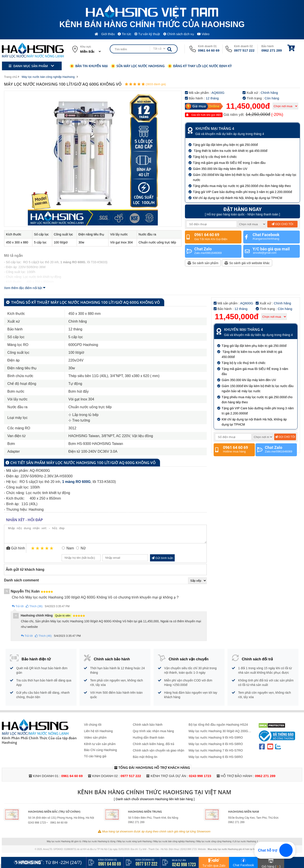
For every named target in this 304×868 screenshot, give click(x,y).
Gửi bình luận (162, 561)
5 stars (52, 552)
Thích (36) (34, 610)
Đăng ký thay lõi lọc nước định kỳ (200, 66)
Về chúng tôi (93, 728)
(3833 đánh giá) (156, 84)
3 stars (42, 552)
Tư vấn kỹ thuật (147, 34)
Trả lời (18, 610)
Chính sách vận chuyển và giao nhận (159, 754)
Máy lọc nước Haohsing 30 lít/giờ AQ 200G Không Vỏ (218, 734)
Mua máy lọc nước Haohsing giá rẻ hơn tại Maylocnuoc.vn (238, 853)
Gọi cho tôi (282, 224)
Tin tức (124, 34)
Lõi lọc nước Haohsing (245, 845)
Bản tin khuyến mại (89, 66)
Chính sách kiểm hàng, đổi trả (154, 747)
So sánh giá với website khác (247, 263)
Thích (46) (43, 639)
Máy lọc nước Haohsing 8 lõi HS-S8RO (216, 747)
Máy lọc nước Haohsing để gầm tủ (64, 845)
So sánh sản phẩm (203, 263)
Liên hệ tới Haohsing (98, 734)
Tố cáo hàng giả (95, 759)
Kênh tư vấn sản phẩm (100, 747)
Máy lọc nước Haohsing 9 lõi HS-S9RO (216, 741)
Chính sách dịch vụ (179, 34)
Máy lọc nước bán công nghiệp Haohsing (174, 845)
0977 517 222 (244, 50)
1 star (33, 552)
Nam (70, 552)
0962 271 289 (272, 50)
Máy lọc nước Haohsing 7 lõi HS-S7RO (216, 754)
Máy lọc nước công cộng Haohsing (214, 845)
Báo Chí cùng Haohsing (101, 753)
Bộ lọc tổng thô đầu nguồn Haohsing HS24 (218, 728)
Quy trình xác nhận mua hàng (153, 734)
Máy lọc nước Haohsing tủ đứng (99, 845)
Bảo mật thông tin (145, 760)
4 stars (47, 552)
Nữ (83, 552)
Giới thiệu (108, 34)
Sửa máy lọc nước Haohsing (138, 66)
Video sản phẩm (95, 741)
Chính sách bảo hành (148, 728)
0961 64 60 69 (209, 50)
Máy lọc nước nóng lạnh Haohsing (135, 845)
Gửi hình (16, 552)
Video (203, 34)
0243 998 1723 (200, 779)
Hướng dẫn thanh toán (149, 741)
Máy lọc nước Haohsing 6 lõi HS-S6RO (216, 760)
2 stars (38, 552)
